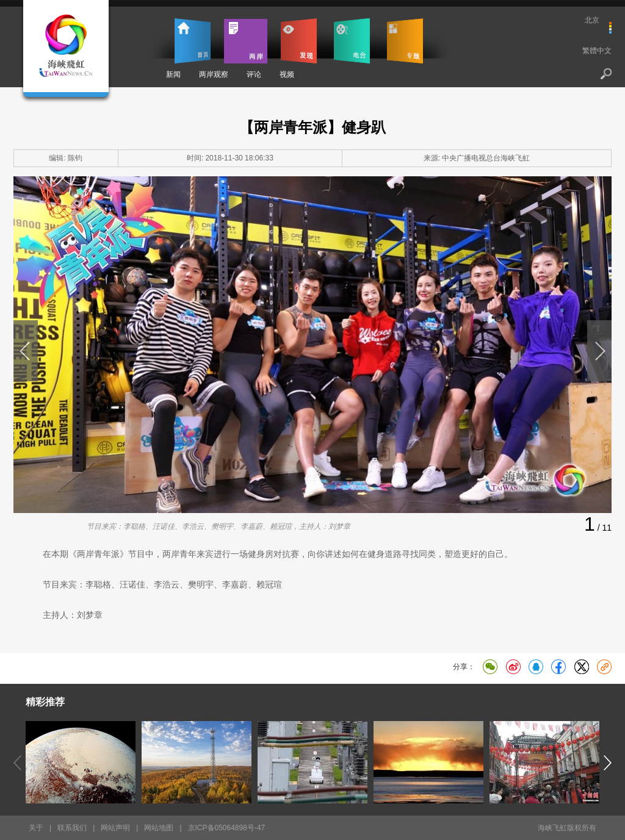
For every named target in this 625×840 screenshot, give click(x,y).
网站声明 (115, 828)
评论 (254, 74)
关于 (36, 828)
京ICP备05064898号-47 (227, 828)
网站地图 (159, 828)
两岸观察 (214, 74)
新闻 (173, 74)
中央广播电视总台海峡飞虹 (486, 158)
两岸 (246, 41)
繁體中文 (597, 51)
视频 (287, 74)
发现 (299, 41)
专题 (405, 41)
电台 (352, 41)
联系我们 (72, 828)
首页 (193, 41)
